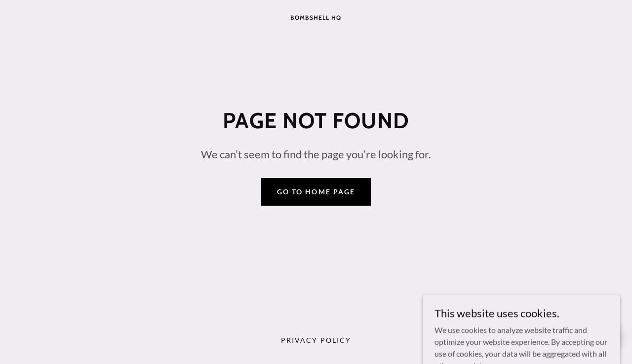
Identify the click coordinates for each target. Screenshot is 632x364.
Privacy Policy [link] (316, 340)
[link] (316, 17)
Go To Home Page (316, 192)
